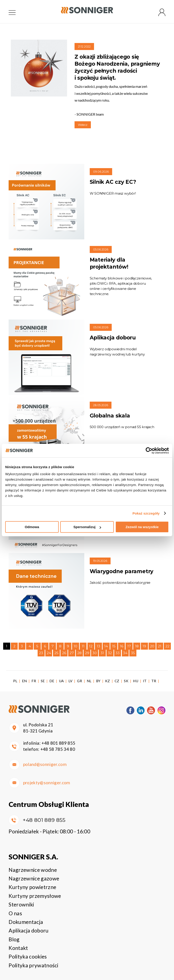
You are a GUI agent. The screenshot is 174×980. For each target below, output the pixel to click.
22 (167, 646)
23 (41, 653)
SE (43, 681)
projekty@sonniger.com (47, 783)
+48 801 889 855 (58, 743)
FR (34, 681)
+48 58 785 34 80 (58, 749)
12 (91, 646)
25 (56, 653)
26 (64, 653)
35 (133, 653)
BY (98, 681)
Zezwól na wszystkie (142, 527)
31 (102, 653)
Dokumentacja (26, 922)
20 (152, 646)
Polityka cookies (28, 956)
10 (75, 646)
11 (83, 646)
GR (80, 681)
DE (52, 681)
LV (70, 681)
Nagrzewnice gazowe (34, 878)
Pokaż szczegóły (146, 513)
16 (122, 646)
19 (144, 646)
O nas (15, 913)
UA (61, 681)
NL (89, 681)
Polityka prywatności (33, 965)
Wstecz (83, 125)
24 (49, 653)
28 (79, 653)
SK (126, 681)
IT (145, 681)
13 (98, 646)
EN (24, 681)
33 (118, 653)
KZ (108, 681)
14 (106, 646)
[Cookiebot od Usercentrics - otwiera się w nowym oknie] (149, 451)
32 (110, 653)
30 (95, 653)
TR (154, 681)
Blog (14, 939)
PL (15, 681)
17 (129, 646)
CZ (117, 681)
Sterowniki (21, 904)
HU (136, 681)
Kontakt (18, 948)
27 (72, 653)
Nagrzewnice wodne (33, 870)
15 (114, 646)
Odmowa (32, 527)
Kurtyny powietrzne (32, 887)
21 (160, 646)
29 (87, 653)
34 (125, 653)
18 (137, 646)
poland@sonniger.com (45, 764)
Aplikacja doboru (29, 930)
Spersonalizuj (87, 527)
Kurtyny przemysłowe (35, 896)
